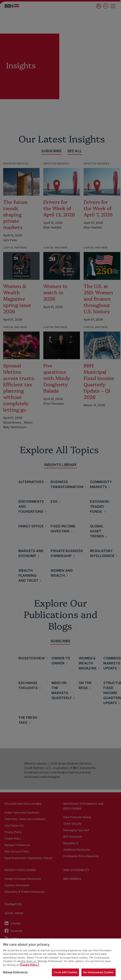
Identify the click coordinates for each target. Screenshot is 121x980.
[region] (60, 959)
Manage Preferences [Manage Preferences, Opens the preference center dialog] (15, 972)
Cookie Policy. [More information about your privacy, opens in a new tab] (30, 965)
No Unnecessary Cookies (99, 972)
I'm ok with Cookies (65, 972)
